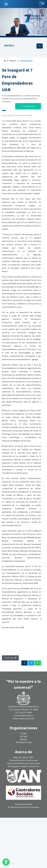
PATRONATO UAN (23, 742)
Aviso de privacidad (23, 804)
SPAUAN (24, 739)
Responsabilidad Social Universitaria (24, 763)
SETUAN (23, 737)
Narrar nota (28, 106)
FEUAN (23, 734)
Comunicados (26, 61)
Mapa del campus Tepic (24, 757)
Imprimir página (10, 658)
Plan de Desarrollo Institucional (23, 760)
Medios (9, 46)
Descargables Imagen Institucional (23, 766)
